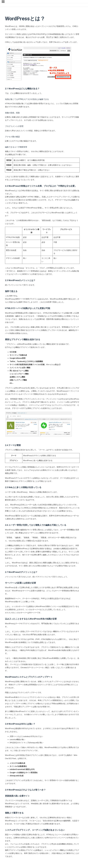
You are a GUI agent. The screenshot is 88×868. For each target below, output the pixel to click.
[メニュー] (3, 2)
